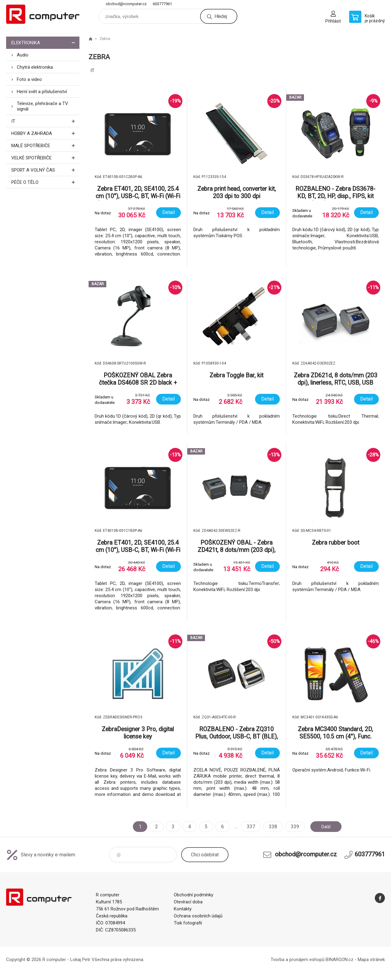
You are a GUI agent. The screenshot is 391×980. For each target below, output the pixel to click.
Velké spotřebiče (45, 158)
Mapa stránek (371, 960)
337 (248, 827)
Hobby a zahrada (45, 133)
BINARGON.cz (340, 960)
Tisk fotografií (188, 923)
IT (45, 121)
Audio (23, 55)
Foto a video (29, 79)
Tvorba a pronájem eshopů (298, 960)
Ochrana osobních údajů (198, 916)
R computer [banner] (43, 14)
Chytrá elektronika (35, 67)
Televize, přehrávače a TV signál (42, 106)
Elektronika (45, 43)
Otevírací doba (188, 902)
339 (292, 827)
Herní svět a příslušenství (42, 92)
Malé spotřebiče (45, 145)
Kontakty (183, 909)
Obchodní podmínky (194, 895)
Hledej (221, 16)
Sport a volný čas (45, 170)
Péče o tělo (45, 182)
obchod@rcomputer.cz (126, 4)
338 (270, 827)
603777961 (162, 4)
